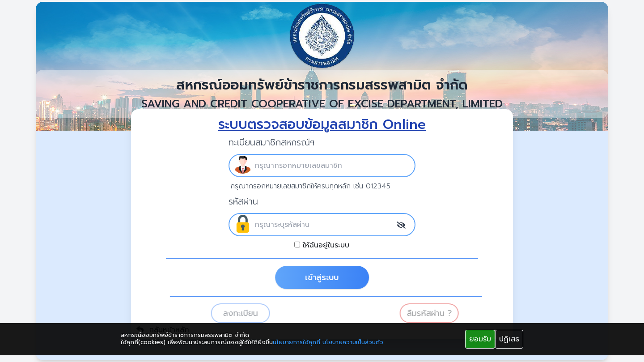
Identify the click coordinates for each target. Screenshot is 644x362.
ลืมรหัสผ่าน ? (439, 313)
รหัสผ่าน (243, 201)
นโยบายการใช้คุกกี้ (297, 342)
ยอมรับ (480, 339)
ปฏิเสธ (509, 339)
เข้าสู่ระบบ (330, 277)
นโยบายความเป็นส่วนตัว (353, 342)
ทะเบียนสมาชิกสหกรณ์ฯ (271, 142)
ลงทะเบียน (250, 313)
